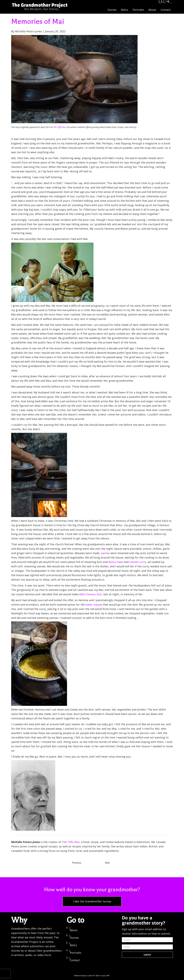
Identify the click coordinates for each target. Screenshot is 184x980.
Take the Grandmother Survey (92, 901)
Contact (166, 10)
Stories (112, 10)
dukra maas (116, 562)
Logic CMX (106, 976)
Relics (125, 10)
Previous (77, 863)
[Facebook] (161, 2)
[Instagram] (170, 2)
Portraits (138, 10)
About (152, 10)
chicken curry (138, 562)
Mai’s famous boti (91, 594)
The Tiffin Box (60, 127)
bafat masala (94, 605)
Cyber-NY (91, 976)
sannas (105, 553)
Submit (147, 955)
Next (108, 863)
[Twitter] (165, 2)
